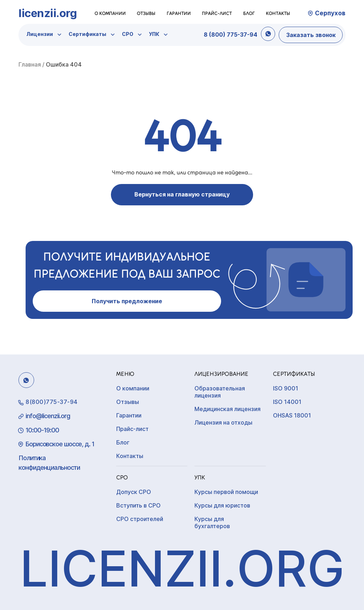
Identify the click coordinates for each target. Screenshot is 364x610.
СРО (128, 34)
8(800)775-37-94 (52, 402)
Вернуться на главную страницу (182, 194)
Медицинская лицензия (227, 409)
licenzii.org (48, 13)
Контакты (278, 13)
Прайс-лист (217, 13)
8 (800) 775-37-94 (231, 35)
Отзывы (146, 13)
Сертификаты (87, 34)
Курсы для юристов (222, 505)
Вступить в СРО (138, 505)
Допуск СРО (134, 492)
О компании (110, 13)
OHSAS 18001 (292, 415)
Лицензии (40, 34)
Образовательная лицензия (220, 392)
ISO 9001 (286, 388)
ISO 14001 (287, 402)
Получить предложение (127, 301)
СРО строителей (140, 519)
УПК (154, 34)
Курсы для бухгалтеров (212, 522)
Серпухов (330, 13)
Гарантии (179, 13)
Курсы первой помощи (226, 492)
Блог (249, 13)
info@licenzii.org (48, 416)
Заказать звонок (311, 35)
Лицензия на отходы (223, 422)
